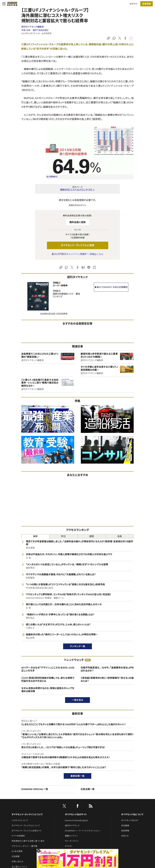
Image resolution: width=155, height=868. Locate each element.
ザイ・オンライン (72, 841)
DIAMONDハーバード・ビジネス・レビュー (83, 831)
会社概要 (125, 826)
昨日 (63, 536)
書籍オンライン (71, 836)
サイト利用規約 (18, 836)
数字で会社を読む (41, 30)
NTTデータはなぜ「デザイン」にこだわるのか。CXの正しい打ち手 (48, 669)
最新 (35, 536)
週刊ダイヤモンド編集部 (33, 27)
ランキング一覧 (78, 646)
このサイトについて (20, 820)
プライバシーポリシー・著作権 (24, 846)
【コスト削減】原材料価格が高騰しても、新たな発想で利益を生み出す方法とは (48, 679)
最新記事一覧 (77, 776)
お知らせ (125, 836)
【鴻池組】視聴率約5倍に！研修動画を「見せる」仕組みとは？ (107, 679)
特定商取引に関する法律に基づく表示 (28, 841)
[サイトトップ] (11, 4)
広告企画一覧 (88, 789)
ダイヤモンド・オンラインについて (27, 814)
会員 (120, 536)
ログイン (134, 4)
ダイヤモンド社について (132, 814)
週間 (92, 536)
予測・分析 (26, 30)
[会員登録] (147, 4)
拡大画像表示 (52, 177)
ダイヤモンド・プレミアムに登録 (77, 245)
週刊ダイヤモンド (72, 826)
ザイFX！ (69, 846)
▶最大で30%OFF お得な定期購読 (111, 287)
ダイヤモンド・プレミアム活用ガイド (27, 831)
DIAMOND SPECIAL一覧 (35, 789)
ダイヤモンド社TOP (130, 820)
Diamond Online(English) (76, 820)
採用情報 (125, 831)
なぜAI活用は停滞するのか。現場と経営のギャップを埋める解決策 (48, 690)
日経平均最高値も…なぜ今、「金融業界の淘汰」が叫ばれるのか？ (107, 669)
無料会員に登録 (78, 222)
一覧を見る (78, 700)
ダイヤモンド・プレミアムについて (26, 826)
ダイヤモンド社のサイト (76, 814)
